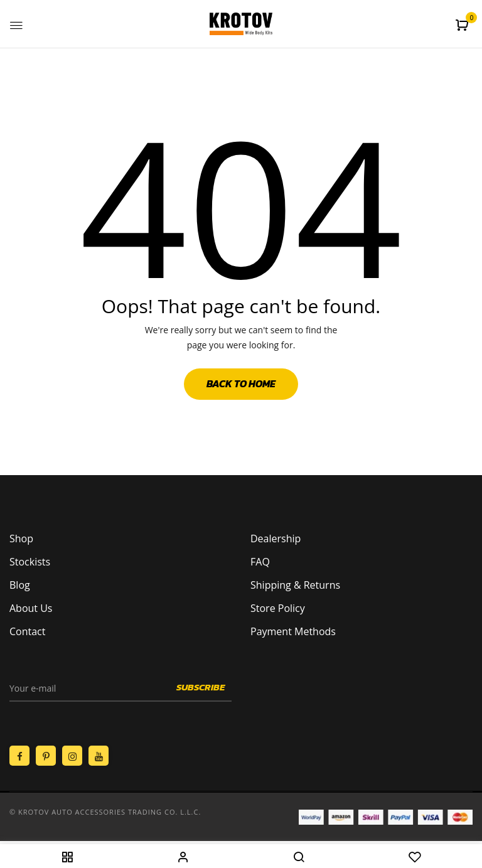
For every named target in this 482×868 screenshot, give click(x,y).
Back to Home (241, 383)
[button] (463, 25)
